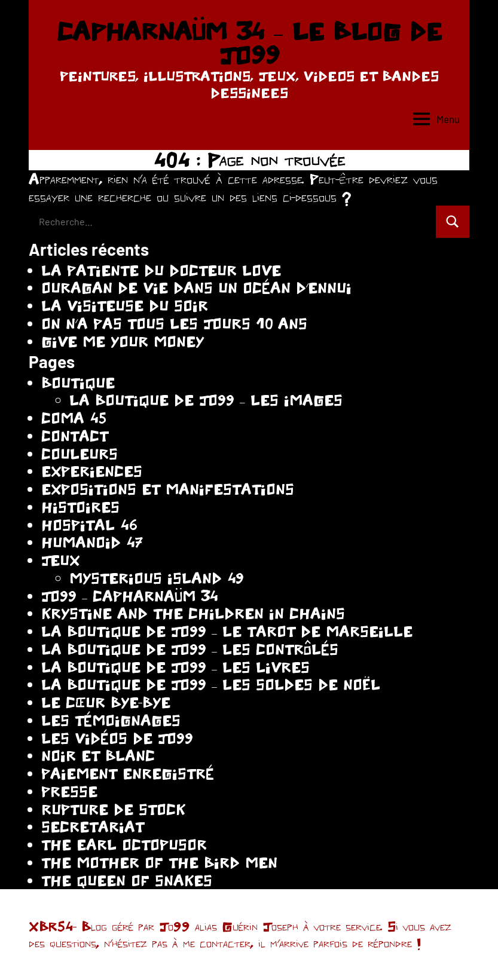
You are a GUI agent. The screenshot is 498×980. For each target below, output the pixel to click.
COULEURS (80, 454)
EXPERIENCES (92, 471)
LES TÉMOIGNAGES (111, 720)
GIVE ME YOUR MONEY (123, 342)
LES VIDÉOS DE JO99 (117, 738)
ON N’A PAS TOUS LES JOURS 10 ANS (174, 324)
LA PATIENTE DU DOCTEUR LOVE (161, 270)
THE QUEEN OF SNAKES (127, 881)
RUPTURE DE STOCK (113, 809)
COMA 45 (74, 418)
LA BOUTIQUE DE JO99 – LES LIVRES (175, 667)
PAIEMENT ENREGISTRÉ (128, 774)
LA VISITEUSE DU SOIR (125, 306)
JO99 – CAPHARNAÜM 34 (129, 596)
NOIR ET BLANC (98, 756)
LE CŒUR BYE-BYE (106, 702)
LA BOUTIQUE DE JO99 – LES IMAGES (206, 400)
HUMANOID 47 (92, 542)
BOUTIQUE (78, 383)
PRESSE (69, 791)
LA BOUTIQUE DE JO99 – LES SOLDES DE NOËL (211, 685)
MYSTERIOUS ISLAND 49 (157, 578)
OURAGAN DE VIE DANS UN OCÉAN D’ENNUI (196, 288)
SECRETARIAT (93, 827)
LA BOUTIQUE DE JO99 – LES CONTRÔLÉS (190, 649)
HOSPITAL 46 (89, 525)
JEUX (60, 560)
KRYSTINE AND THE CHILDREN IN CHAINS (193, 613)
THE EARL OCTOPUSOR (124, 845)
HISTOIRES (80, 507)
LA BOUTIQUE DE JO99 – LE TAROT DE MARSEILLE (227, 631)
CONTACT (75, 436)
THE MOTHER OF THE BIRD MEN (159, 863)
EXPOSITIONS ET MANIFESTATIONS (168, 489)
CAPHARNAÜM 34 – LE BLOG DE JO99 (249, 43)
